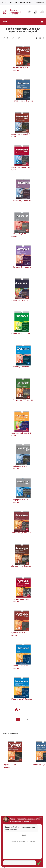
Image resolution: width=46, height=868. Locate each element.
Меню (5, 22)
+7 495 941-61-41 (24, 2)
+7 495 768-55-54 (10, 2)
